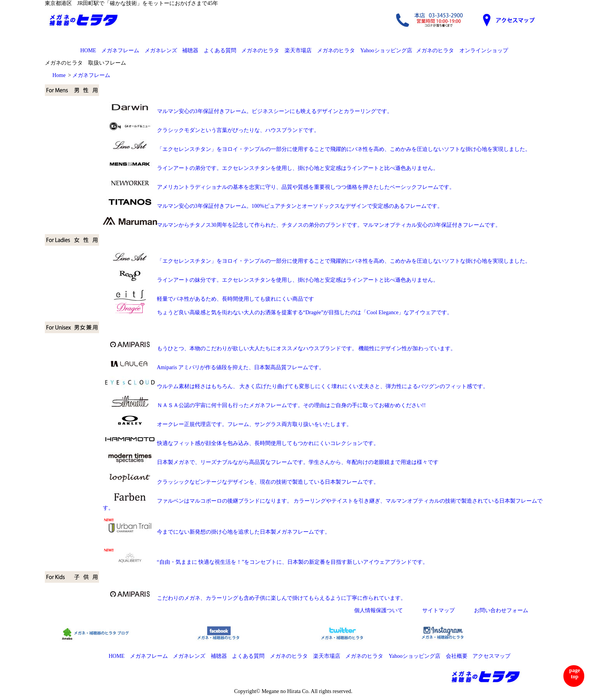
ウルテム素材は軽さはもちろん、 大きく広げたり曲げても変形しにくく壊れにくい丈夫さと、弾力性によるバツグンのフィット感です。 (296, 386)
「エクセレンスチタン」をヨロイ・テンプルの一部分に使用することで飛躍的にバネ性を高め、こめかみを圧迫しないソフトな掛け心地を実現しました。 (344, 149)
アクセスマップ (491, 656)
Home (59, 75)
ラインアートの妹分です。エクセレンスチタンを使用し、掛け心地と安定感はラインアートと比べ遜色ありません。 (271, 280)
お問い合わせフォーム (501, 610)
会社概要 (457, 656)
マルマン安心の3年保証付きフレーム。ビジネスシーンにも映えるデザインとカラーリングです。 (248, 111)
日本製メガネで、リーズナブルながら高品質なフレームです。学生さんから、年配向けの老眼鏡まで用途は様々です (271, 462)
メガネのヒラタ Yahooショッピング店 (365, 50)
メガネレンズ (161, 50)
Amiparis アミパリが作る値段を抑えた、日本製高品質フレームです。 (214, 367)
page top (575, 673)
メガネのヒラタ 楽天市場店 (276, 50)
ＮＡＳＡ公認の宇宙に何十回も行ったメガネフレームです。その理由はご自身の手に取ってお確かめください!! (264, 405)
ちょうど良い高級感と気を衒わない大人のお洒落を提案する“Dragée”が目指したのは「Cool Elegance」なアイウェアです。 (278, 312)
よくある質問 (220, 50)
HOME (88, 50)
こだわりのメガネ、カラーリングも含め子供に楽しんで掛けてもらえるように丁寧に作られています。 (254, 598)
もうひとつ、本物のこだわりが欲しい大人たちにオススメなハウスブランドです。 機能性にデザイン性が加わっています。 (280, 348)
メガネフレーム (120, 50)
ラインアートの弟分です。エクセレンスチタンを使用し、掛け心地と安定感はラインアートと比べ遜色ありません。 (271, 168)
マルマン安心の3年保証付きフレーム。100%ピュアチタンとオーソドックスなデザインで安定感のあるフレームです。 (273, 206)
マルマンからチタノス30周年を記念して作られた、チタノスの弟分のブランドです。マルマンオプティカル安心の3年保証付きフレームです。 (302, 225)
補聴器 (190, 50)
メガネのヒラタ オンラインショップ (462, 50)
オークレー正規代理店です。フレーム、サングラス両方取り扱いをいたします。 (227, 424)
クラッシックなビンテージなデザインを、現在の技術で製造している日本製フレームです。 (268, 482)
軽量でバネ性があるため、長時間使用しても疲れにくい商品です (208, 299)
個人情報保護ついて (379, 610)
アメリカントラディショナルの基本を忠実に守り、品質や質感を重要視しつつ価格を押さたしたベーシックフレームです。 (279, 187)
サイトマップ (438, 610)
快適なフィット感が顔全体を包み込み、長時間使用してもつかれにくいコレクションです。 (241, 443)
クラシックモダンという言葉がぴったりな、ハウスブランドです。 (211, 130)
